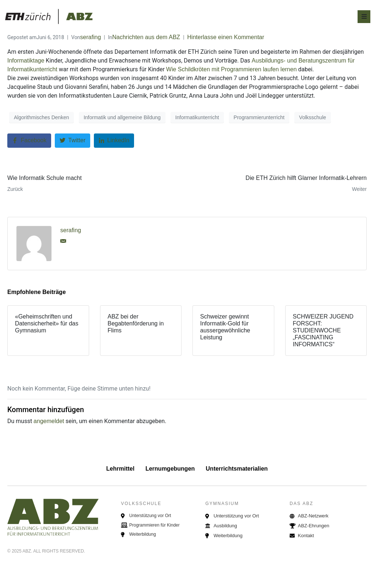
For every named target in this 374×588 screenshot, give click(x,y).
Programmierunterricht (259, 117)
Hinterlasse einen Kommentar (226, 37)
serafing (90, 37)
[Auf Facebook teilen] (29, 141)
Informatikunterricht (197, 117)
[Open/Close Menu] (364, 17)
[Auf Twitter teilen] (72, 141)
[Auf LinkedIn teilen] (114, 141)
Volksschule (313, 117)
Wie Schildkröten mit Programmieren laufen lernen (231, 69)
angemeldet (49, 421)
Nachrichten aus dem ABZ (146, 37)
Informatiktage (26, 61)
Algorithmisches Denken (41, 117)
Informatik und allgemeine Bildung (122, 117)
